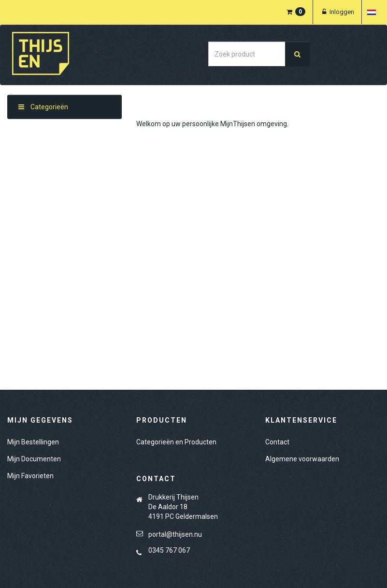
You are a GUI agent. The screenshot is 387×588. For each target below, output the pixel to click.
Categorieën (43, 107)
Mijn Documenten (34, 459)
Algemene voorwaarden (302, 459)
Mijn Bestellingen (33, 442)
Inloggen (337, 12)
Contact (277, 442)
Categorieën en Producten (176, 442)
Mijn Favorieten (30, 476)
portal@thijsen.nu (175, 534)
